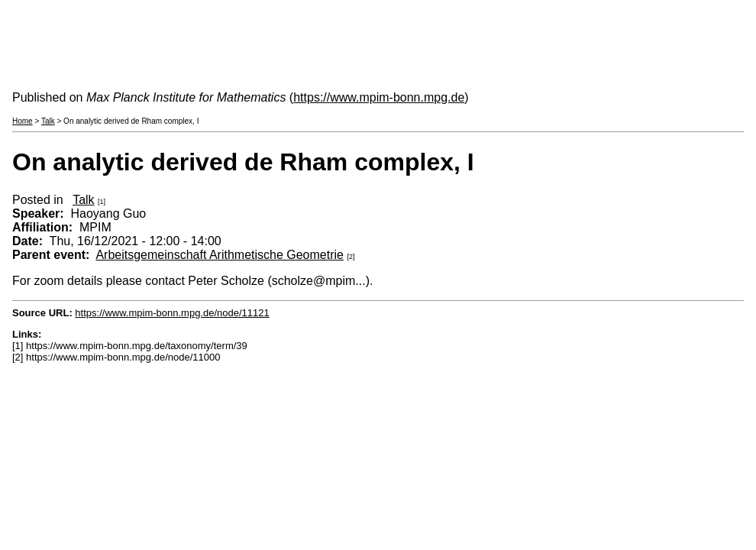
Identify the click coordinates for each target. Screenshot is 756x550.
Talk (48, 121)
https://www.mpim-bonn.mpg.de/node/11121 (172, 313)
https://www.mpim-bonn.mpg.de (379, 97)
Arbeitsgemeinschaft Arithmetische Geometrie (220, 255)
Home (23, 121)
